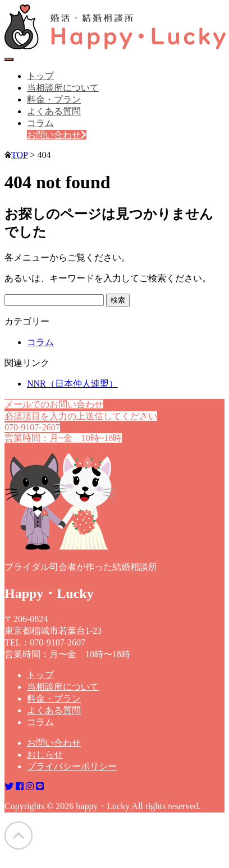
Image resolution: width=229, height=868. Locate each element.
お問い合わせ (57, 135)
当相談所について (63, 88)
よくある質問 (54, 111)
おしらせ (45, 755)
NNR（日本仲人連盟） (72, 384)
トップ (40, 76)
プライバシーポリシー (72, 766)
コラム (40, 123)
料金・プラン (54, 99)
